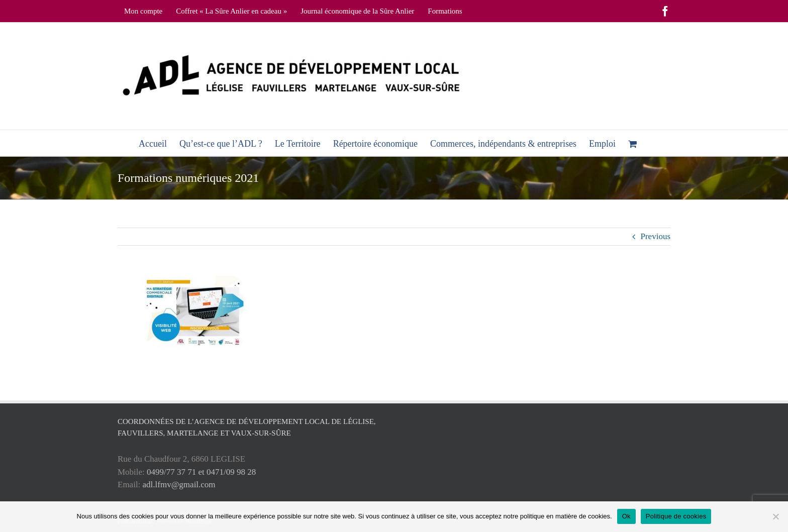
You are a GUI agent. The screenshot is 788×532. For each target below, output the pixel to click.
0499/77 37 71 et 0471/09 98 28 (201, 472)
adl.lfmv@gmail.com (179, 485)
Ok (626, 516)
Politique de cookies (676, 516)
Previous (656, 236)
